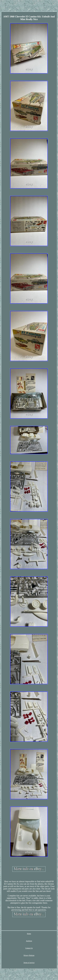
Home (29, 933)
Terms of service (29, 962)
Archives (29, 941)
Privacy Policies (29, 955)
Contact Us (29, 948)
